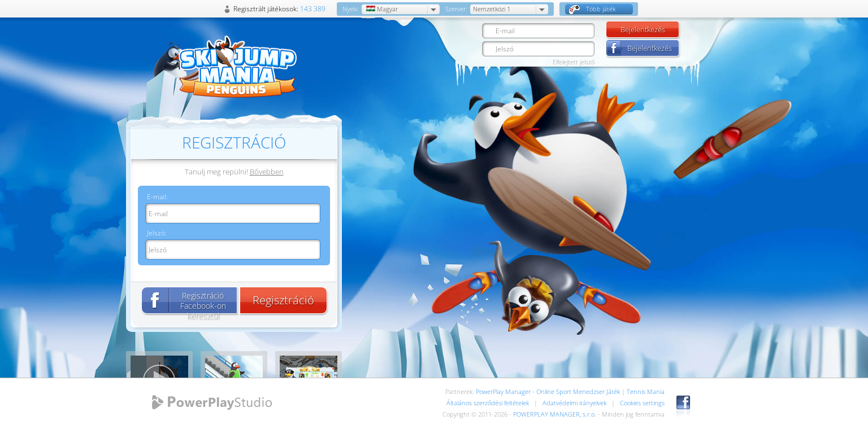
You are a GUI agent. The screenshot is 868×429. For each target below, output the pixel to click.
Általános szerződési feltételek (488, 403)
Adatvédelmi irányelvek (574, 403)
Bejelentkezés (643, 29)
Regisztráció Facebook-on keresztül (203, 302)
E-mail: (157, 197)
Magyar (381, 9)
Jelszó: (157, 233)
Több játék (592, 9)
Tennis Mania (646, 391)
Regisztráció (283, 300)
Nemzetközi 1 (492, 9)
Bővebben (267, 172)
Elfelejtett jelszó (574, 62)
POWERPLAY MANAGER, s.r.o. (555, 414)
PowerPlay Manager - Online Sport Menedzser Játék (548, 391)
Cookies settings (642, 403)
